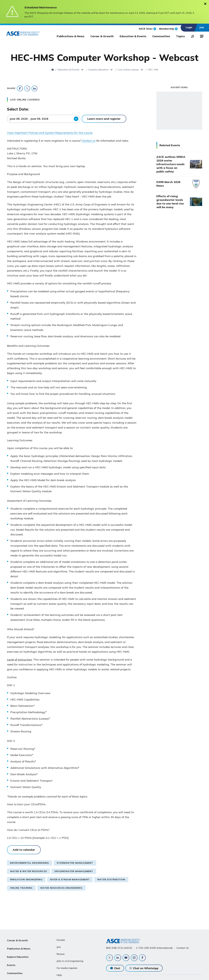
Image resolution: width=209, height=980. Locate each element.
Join (59, 947)
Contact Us (183, 948)
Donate (61, 940)
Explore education (80, 70)
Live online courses (109, 70)
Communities (161, 36)
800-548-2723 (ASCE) (119, 948)
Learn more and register (104, 119)
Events (11, 962)
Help (59, 975)
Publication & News (19, 947)
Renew (61, 954)
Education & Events (133, 36)
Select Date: (18, 109)
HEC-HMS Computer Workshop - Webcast (153, 70)
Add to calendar (24, 850)
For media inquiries (67, 968)
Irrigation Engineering (26, 880)
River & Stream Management (70, 880)
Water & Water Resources (29, 871)
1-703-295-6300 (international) (154, 948)
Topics (180, 36)
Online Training (21, 888)
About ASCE (14, 976)
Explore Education (18, 955)
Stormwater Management (75, 863)
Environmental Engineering (30, 863)
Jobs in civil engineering (70, 961)
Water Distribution (111, 880)
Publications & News (71, 36)
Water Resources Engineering (61, 888)
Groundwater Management (74, 871)
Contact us (89, 141)
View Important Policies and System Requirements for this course (50, 133)
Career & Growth (102, 36)
